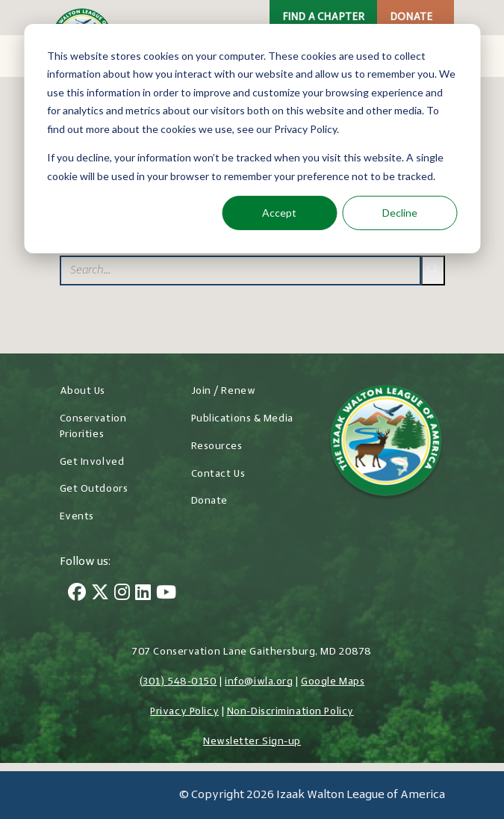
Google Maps (333, 682)
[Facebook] (77, 594)
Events (77, 517)
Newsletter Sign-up (252, 742)
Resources (217, 446)
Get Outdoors (94, 489)
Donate (411, 18)
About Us (83, 391)
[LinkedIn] (143, 594)
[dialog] (252, 139)
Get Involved (92, 462)
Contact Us (218, 474)
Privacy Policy (184, 712)
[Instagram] (122, 594)
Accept (279, 213)
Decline (400, 213)
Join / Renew (224, 391)
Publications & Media (242, 419)
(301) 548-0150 (178, 682)
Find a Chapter (323, 18)
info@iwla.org (259, 682)
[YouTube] (166, 594)
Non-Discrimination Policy (290, 712)
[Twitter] (100, 594)
